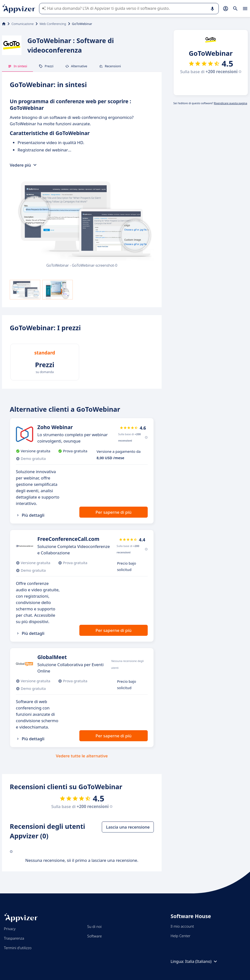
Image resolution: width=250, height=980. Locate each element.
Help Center (181, 936)
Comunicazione (23, 24)
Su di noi (94, 926)
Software (94, 936)
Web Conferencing (53, 24)
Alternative (76, 66)
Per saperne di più (113, 512)
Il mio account (182, 926)
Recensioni (110, 66)
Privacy (10, 929)
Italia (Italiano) (202, 961)
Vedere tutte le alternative (82, 756)
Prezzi (46, 66)
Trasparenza (14, 938)
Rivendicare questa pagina (230, 103)
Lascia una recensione (128, 827)
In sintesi (17, 66)
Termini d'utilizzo (18, 948)
